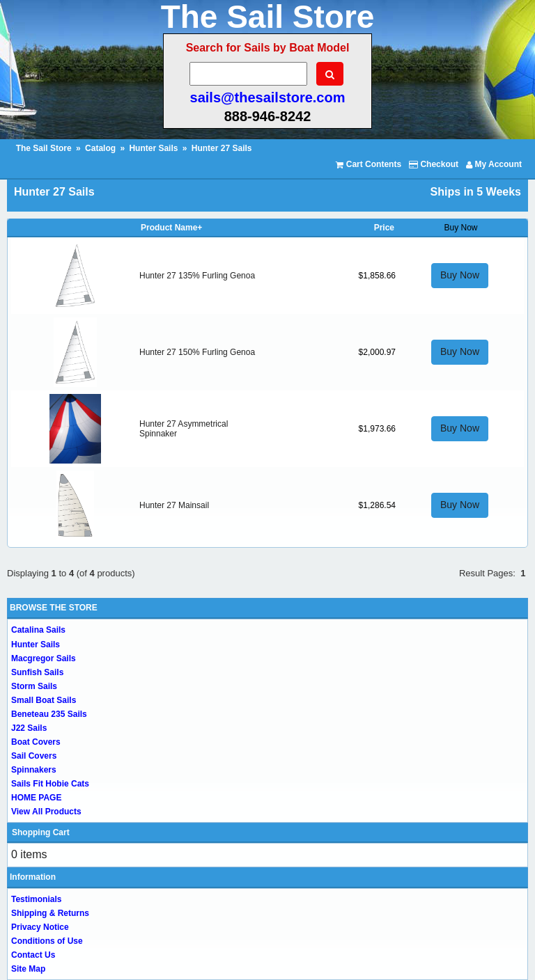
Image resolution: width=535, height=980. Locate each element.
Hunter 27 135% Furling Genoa (197, 276)
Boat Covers (36, 742)
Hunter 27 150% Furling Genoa (197, 352)
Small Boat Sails (44, 700)
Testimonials (36, 899)
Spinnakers (34, 770)
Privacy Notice (40, 927)
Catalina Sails (38, 630)
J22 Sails (29, 728)
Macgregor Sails (44, 658)
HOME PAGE (36, 798)
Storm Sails (34, 686)
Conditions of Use (47, 941)
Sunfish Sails (37, 672)
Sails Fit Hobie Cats (50, 784)
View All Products (46, 812)
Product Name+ (171, 228)
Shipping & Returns (50, 913)
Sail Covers (34, 756)
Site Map (28, 969)
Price (384, 228)
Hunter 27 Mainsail (174, 505)
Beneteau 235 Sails (49, 714)
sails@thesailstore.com (268, 97)
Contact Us (33, 955)
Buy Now (460, 275)
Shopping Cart (41, 832)
